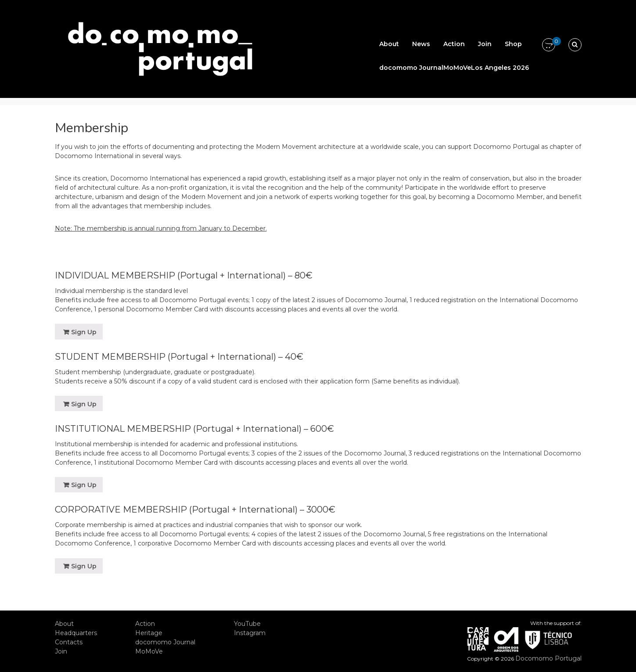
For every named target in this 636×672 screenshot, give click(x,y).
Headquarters (76, 633)
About (389, 44)
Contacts (69, 642)
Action (454, 44)
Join (485, 44)
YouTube (247, 624)
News (421, 44)
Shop (513, 44)
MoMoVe (457, 68)
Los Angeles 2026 (500, 68)
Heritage (149, 633)
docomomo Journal (411, 68)
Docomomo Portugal (548, 658)
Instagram (250, 633)
